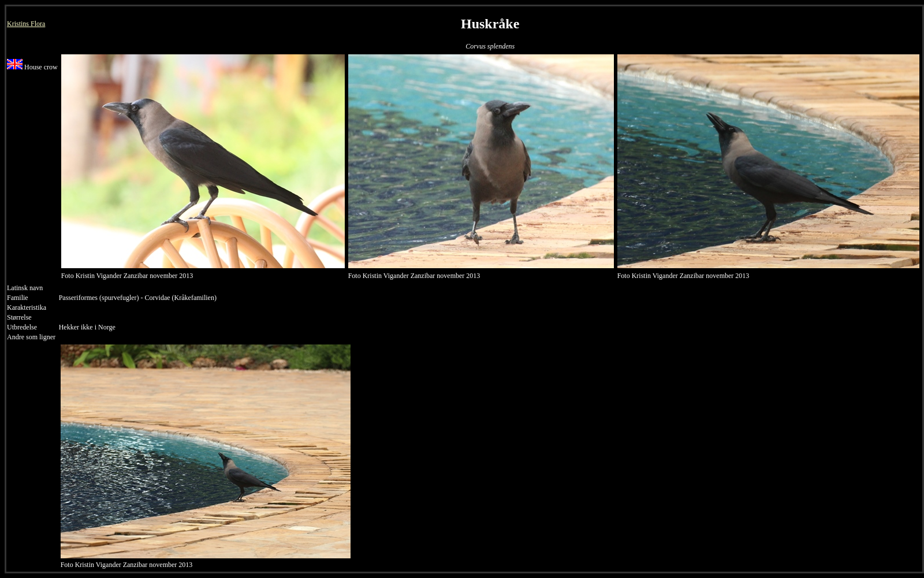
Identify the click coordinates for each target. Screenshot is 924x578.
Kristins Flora (26, 24)
